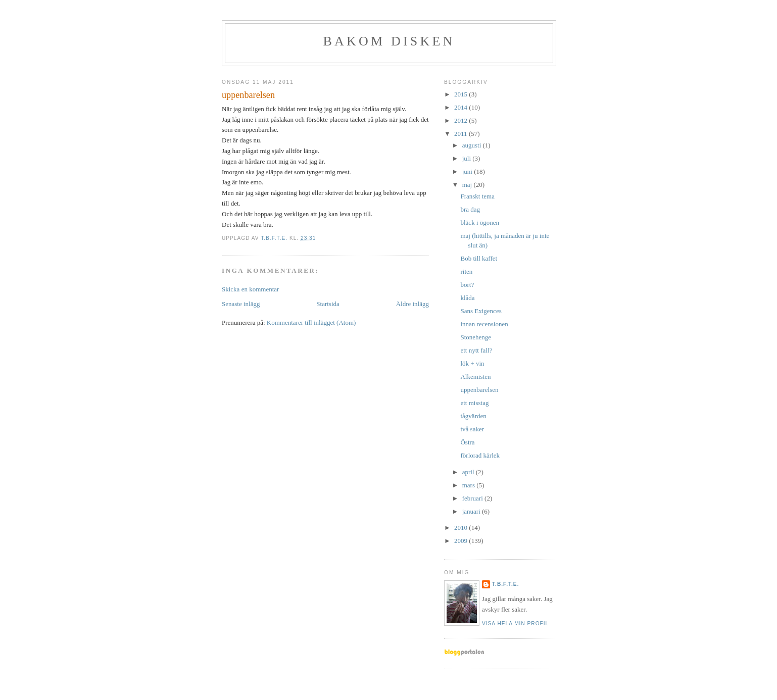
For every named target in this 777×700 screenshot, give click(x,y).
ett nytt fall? (476, 350)
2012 (462, 120)
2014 (462, 107)
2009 (462, 541)
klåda (467, 298)
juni (468, 171)
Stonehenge (476, 337)
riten (466, 271)
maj (468, 185)
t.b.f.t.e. (505, 584)
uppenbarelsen (479, 390)
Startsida (328, 304)
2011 (462, 134)
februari (473, 498)
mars (470, 485)
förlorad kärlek (480, 455)
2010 (462, 528)
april (469, 472)
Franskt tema (477, 196)
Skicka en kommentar (250, 289)
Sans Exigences (481, 311)
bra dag (470, 209)
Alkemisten (475, 377)
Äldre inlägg (412, 304)
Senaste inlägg (241, 304)
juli (468, 158)
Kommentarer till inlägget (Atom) (311, 322)
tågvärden (473, 416)
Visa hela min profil (515, 623)
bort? (467, 285)
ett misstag (474, 403)
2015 (462, 94)
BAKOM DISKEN (389, 41)
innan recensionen (484, 324)
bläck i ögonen (480, 222)
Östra (467, 442)
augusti (473, 145)
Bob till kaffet (479, 258)
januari (472, 511)
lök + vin (472, 363)
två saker (472, 429)
